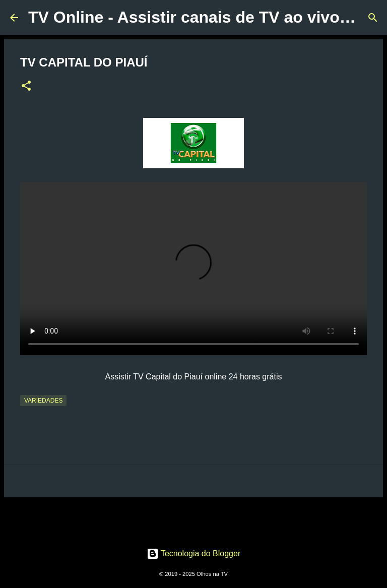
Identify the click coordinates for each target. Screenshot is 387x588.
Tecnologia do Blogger (194, 553)
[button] (26, 87)
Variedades (43, 401)
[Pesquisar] (373, 18)
